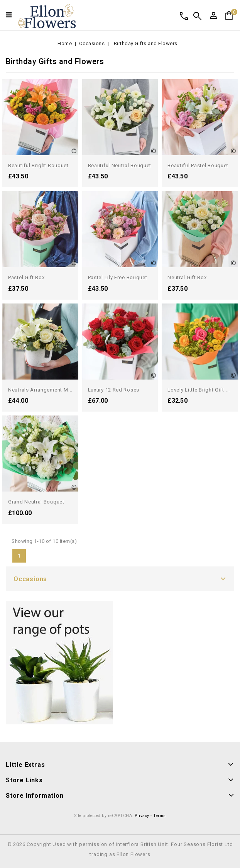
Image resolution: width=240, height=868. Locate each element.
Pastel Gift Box (26, 277)
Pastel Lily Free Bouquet (118, 277)
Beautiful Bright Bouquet (38, 165)
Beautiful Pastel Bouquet (198, 165)
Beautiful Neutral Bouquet (120, 165)
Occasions (30, 579)
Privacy (142, 816)
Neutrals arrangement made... (45, 390)
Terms (160, 816)
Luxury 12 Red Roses (114, 390)
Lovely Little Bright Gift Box (201, 390)
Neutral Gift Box (187, 277)
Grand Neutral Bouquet (36, 502)
